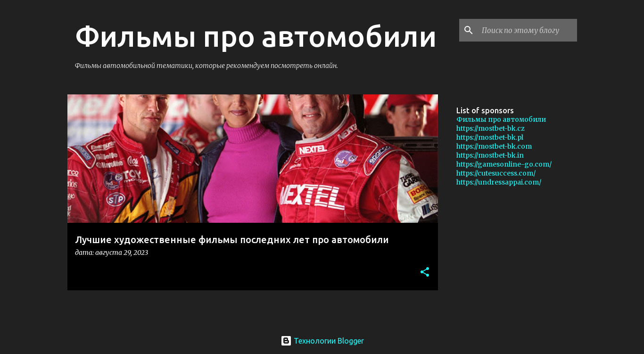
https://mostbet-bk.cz (491, 128)
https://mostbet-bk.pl (490, 137)
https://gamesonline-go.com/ (504, 164)
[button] (425, 273)
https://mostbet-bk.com (494, 146)
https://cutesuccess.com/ (496, 173)
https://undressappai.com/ (499, 182)
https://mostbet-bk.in (490, 155)
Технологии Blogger (322, 341)
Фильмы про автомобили (501, 119)
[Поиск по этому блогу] (528, 30)
